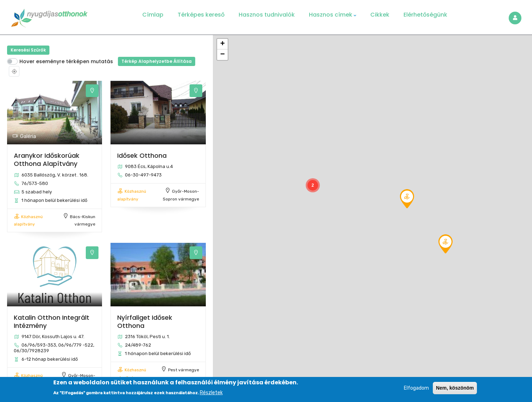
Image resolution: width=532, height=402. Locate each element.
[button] (446, 244)
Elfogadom (416, 389)
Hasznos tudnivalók (267, 15)
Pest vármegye (184, 370)
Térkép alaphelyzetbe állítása (157, 61)
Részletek (211, 394)
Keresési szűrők (28, 50)
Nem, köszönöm (455, 389)
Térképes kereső (201, 15)
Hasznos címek (333, 15)
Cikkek (380, 15)
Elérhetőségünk (425, 15)
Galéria (24, 136)
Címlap (153, 15)
